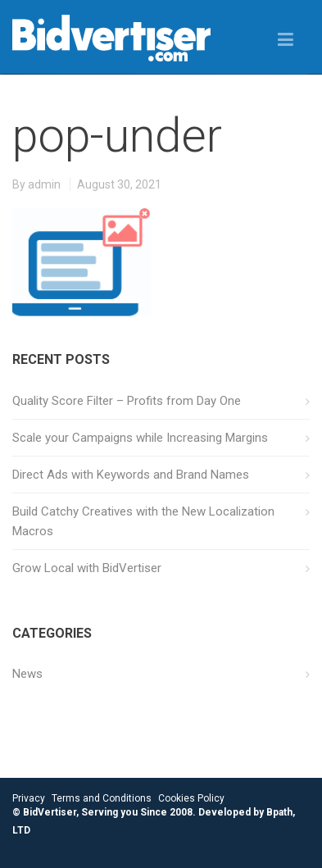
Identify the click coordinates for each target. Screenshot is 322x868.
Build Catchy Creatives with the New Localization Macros (143, 521)
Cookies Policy (191, 798)
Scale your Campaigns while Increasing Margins (140, 438)
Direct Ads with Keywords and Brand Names (131, 475)
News (27, 674)
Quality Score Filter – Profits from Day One (127, 401)
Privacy (29, 798)
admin (44, 184)
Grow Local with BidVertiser (87, 568)
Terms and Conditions (102, 798)
